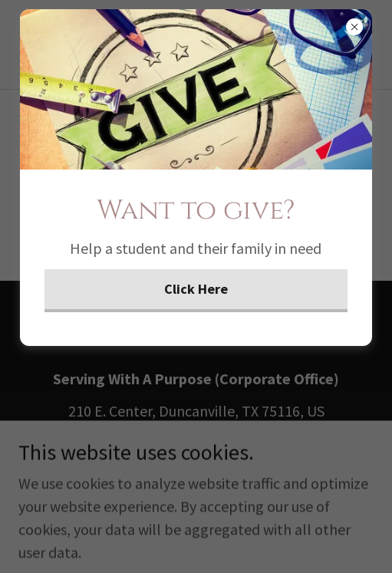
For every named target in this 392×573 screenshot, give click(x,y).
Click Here (196, 289)
